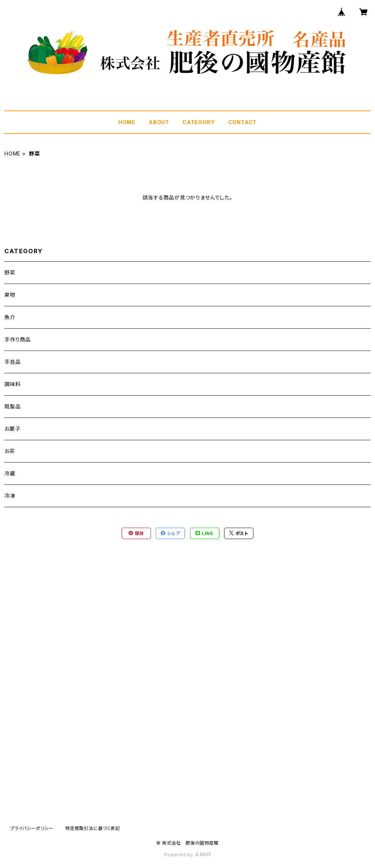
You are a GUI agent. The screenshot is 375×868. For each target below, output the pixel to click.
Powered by (187, 855)
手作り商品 (18, 339)
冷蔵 (10, 473)
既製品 (12, 406)
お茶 (10, 451)
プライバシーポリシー (32, 828)
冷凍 (10, 496)
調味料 (12, 384)
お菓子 (12, 429)
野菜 (10, 272)
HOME (127, 122)
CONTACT (243, 122)
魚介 (10, 317)
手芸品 (12, 362)
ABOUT (159, 122)
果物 (10, 295)
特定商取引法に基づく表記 (93, 828)
